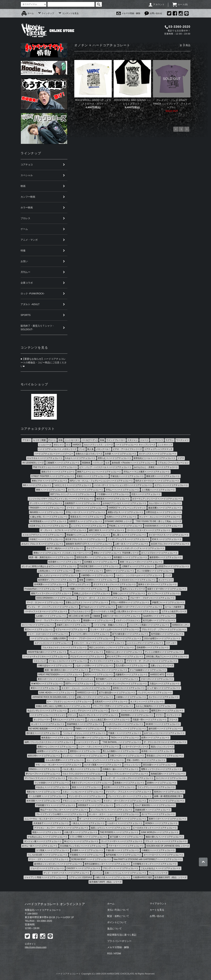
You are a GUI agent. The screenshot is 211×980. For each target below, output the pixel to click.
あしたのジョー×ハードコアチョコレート (59, 575)
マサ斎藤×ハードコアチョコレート (113, 494)
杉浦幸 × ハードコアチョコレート (88, 850)
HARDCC (77, 445)
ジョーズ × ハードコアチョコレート (47, 868)
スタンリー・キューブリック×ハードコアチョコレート (99, 643)
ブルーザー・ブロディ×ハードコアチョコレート (152, 598)
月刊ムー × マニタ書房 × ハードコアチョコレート (146, 472)
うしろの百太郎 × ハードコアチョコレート (48, 855)
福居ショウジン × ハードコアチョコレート (111, 828)
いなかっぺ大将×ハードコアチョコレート (94, 666)
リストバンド (40, 661)
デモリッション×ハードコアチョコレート (82, 801)
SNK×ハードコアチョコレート (90, 571)
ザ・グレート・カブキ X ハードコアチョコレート (63, 530)
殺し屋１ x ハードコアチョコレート (130, 535)
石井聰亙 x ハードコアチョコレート (101, 562)
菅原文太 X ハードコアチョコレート (87, 517)
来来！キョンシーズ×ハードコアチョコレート (141, 562)
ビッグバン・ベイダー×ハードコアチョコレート (85, 756)
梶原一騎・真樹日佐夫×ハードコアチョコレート (52, 557)
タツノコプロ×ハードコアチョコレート (159, 553)
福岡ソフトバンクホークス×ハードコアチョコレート (49, 742)
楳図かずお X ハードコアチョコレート (126, 512)
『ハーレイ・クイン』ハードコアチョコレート (84, 733)
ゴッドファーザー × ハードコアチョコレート (122, 841)
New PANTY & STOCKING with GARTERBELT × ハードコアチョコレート (148, 859)
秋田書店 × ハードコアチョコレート (130, 557)
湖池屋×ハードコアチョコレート (98, 620)
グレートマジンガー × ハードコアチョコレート (130, 796)
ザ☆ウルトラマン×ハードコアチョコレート (45, 778)
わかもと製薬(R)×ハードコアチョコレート (156, 706)
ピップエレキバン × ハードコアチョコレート (112, 810)
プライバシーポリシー (119, 941)
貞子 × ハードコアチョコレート (132, 819)
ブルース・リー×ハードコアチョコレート (130, 711)
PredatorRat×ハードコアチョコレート (42, 589)
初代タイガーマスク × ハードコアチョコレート (157, 481)
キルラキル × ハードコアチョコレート (45, 458)
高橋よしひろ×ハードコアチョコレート (92, 593)
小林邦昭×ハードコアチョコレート (97, 575)
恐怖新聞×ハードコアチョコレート (153, 647)
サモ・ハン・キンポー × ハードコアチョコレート (59, 765)
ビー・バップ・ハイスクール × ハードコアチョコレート (105, 467)
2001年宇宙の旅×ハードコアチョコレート (47, 652)
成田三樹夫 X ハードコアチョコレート (107, 530)
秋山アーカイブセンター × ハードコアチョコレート (64, 810)
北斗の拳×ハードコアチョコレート (92, 738)
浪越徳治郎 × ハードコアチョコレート (153, 810)
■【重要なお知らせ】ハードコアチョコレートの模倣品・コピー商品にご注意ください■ (44, 362)
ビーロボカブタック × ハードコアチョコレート (155, 828)
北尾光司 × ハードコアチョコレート (111, 702)
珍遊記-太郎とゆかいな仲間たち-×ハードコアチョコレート (63, 706)
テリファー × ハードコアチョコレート (166, 801)
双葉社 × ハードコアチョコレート (92, 476)
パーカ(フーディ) (90, 440)
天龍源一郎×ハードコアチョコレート (150, 720)
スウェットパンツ (132, 765)
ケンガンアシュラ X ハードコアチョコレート (129, 539)
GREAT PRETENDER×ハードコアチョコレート (60, 675)
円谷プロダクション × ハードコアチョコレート (55, 467)
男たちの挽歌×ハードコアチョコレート (121, 751)
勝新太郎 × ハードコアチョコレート (163, 476)
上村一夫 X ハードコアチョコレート (132, 544)
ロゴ (68, 445)
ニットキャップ (165, 445)
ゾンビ (82, 449)
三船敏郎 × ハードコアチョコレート (63, 463)
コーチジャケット (85, 679)
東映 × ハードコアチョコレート (51, 490)
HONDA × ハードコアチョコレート (161, 823)
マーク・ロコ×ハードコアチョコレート (45, 602)
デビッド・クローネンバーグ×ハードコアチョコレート (122, 684)
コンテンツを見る (68, 13)
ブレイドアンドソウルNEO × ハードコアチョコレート (61, 814)
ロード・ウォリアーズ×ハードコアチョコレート (58, 620)
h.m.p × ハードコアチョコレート (80, 458)
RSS (110, 953)
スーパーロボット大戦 (103, 611)
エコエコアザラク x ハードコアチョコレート (43, 535)
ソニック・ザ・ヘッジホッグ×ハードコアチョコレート (128, 778)
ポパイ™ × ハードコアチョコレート (158, 814)
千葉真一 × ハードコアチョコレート (125, 733)
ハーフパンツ (157, 440)
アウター (27, 440)
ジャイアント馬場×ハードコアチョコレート (149, 625)
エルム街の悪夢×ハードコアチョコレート (65, 760)
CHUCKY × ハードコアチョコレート (83, 868)
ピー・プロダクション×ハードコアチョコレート (70, 702)
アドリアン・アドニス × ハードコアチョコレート (129, 792)
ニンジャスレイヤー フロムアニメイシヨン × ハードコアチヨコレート (61, 499)
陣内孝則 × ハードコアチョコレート (47, 512)
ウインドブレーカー (116, 440)
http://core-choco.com (36, 947)
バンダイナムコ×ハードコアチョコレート (124, 724)
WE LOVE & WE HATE (79, 616)
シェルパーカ (45, 445)
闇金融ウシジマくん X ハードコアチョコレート (89, 535)
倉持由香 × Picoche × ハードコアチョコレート (133, 463)
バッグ (168, 575)
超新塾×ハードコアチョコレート (52, 751)
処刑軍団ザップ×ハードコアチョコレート (57, 580)
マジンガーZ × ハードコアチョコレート (87, 796)
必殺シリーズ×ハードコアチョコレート (95, 697)
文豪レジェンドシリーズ (162, 666)
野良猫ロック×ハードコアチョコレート (165, 756)
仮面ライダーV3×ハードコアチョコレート (167, 589)
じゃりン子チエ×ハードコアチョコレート (89, 711)
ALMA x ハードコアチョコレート (122, 517)
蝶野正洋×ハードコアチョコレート (167, 711)
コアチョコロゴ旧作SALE (81, 877)
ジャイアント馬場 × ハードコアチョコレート (45, 877)
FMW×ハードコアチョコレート (90, 729)
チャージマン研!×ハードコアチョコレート (90, 634)
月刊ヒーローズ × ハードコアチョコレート (86, 512)
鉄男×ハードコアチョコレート (155, 738)
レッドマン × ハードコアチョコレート (89, 526)
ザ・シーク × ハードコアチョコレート (97, 819)
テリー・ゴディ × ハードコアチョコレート (49, 859)
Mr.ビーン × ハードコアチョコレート (81, 841)
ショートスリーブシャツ (87, 742)
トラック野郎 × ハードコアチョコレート (89, 837)
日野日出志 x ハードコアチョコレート (164, 512)
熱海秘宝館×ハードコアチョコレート (168, 774)
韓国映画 (86, 463)
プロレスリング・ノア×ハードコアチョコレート (164, 629)
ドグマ (181, 458)
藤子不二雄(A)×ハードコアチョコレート (65, 548)
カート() (180, 5)
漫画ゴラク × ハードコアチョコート (58, 472)
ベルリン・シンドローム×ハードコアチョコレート (139, 575)
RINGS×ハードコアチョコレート (45, 769)
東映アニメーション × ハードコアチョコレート (99, 472)
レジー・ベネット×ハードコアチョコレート (99, 747)
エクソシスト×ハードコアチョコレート (53, 643)
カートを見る (157, 910)
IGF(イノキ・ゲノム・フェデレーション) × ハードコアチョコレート (101, 481)
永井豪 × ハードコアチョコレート (121, 454)
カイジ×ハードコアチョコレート (171, 778)
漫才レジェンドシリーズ (134, 589)
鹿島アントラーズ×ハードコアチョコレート (51, 593)
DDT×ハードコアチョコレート (80, 684)
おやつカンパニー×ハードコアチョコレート (164, 733)
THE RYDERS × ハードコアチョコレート (119, 832)
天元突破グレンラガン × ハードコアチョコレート (83, 846)
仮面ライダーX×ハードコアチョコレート (122, 616)
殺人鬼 (90, 449)
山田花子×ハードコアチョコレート (173, 566)
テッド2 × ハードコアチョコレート (46, 503)
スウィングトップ (124, 805)
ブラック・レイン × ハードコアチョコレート (166, 841)
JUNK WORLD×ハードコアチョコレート (160, 832)
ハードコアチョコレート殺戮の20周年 (48, 638)
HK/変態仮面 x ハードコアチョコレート (48, 521)
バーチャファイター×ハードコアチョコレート (46, 611)
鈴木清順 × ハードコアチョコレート (43, 801)
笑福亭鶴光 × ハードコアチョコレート (85, 724)
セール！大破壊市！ (174, 607)
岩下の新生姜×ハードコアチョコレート (130, 634)
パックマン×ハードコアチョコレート (155, 693)
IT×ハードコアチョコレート (129, 638)
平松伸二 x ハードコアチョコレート (126, 526)
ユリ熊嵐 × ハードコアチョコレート (158, 490)
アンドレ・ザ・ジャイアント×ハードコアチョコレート (53, 607)
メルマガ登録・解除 (128, 13)
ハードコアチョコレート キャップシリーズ (135, 445)
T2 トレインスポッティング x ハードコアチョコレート (139, 548)
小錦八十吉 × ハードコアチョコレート (113, 877)
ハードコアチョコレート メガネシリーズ (57, 449)
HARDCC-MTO (157, 675)
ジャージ (144, 440)
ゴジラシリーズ (173, 715)
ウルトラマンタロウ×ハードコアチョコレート (84, 774)
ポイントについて (117, 922)
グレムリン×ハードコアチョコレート (86, 652)
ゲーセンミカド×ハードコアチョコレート (68, 661)
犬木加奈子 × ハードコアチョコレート (51, 823)
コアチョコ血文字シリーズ (174, 611)
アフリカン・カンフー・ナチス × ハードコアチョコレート (61, 828)
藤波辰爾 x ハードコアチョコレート (165, 508)
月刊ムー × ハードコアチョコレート (122, 490)
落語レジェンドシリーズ (162, 747)
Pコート (52, 440)
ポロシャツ (59, 445)
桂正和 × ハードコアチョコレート (119, 787)
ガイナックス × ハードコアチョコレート (158, 454)
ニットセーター (72, 440)
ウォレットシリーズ (158, 873)
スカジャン (115, 589)
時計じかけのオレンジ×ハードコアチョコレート (112, 647)
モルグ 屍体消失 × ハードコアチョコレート (155, 805)
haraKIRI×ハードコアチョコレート (159, 616)
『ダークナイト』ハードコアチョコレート (126, 729)
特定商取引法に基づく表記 (122, 935)
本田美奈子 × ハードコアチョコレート (96, 805)
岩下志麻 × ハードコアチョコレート (127, 837)
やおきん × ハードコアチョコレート (53, 787)
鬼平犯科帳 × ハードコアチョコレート (124, 855)
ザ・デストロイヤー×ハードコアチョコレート (165, 742)
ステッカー (171, 643)
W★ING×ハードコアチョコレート (47, 684)
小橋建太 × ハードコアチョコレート (158, 850)
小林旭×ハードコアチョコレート (131, 697)
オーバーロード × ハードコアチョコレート (164, 855)
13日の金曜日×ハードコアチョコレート (162, 638)
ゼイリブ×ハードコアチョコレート (164, 593)
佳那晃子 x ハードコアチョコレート (86, 521)
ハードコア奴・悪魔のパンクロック (110, 625)
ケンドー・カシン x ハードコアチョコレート (160, 517)
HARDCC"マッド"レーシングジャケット (127, 508)
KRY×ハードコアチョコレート (120, 571)
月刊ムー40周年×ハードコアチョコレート (130, 602)
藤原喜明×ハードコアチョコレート (166, 557)
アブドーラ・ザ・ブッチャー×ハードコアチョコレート (152, 661)
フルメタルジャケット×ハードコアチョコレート (65, 647)
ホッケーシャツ (166, 580)
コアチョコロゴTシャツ (80, 584)
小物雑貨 (96, 616)
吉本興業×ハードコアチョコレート (50, 584)
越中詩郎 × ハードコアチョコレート (165, 729)
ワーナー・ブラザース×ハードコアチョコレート (91, 638)
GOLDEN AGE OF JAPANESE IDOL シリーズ (168, 846)
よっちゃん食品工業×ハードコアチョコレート (109, 720)
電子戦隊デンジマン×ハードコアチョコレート (117, 679)
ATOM (118, 953)
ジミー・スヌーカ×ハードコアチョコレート (48, 634)
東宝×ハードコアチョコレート (45, 688)
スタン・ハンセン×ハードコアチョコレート (83, 792)
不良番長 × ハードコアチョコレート (87, 855)
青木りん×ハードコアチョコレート (69, 720)
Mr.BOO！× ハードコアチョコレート (163, 724)
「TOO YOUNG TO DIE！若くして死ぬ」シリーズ (158, 521)
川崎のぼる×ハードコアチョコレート (55, 666)
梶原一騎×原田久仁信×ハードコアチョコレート (67, 670)
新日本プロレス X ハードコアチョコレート (85, 539)
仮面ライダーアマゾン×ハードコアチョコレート (140, 607)
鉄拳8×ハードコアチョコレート (162, 783)
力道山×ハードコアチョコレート (165, 684)
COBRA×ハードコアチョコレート (101, 580)
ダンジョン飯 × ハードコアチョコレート (43, 841)
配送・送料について (118, 916)
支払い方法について (118, 910)
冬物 (60, 440)
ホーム (28, 13)
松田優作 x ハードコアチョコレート (65, 562)
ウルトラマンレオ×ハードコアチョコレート (128, 774)
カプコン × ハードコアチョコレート (171, 485)
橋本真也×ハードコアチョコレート (58, 738)
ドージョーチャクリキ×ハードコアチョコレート (45, 657)
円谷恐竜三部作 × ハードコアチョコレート (99, 566)
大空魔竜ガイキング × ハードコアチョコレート (155, 864)
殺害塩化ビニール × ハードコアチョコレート (155, 458)
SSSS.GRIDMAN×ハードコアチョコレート (56, 598)
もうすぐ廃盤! (40, 440)
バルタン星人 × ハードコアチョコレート (81, 769)
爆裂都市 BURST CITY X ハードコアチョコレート (89, 544)
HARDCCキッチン (181, 625)
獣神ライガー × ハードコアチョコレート (168, 819)
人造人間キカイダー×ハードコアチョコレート (137, 611)
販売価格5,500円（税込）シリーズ (170, 877)
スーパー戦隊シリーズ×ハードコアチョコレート (85, 589)
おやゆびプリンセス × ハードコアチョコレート (125, 503)
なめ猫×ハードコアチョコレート (51, 616)
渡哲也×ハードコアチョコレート (85, 751)
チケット (72, 715)
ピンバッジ (97, 873)
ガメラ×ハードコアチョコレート (164, 697)
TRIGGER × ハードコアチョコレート (47, 508)
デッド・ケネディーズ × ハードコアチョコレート (67, 873)
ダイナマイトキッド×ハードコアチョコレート (115, 584)
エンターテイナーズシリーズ (135, 747)
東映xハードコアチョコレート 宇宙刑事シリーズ (116, 553)
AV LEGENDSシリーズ (33, 463)
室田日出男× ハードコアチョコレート (94, 557)
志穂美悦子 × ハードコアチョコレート (82, 503)
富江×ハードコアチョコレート (39, 629)
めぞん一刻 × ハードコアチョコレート (40, 846)
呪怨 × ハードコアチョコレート (47, 832)
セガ (107, 463)
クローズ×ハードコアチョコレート (157, 679)
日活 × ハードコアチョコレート (146, 494)
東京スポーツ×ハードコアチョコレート (56, 679)
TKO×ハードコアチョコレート (125, 738)
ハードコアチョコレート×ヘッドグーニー (54, 454)
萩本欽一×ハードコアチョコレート (158, 751)
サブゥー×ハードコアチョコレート (71, 629)
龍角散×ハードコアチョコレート (129, 783)
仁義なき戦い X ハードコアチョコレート (49, 517)
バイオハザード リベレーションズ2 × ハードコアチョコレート (123, 485)
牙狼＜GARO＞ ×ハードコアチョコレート (146, 760)
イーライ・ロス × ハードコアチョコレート (86, 508)
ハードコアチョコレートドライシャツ (48, 715)
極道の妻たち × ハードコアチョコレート (165, 837)
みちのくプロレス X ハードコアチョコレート (43, 544)
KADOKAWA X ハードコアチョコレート (163, 526)
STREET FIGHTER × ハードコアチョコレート (53, 476)
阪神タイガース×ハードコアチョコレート (158, 584)
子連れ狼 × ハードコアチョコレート (122, 850)
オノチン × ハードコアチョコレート (147, 702)
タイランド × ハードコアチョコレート (86, 490)
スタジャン (133, 440)
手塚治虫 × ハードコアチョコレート (127, 476)
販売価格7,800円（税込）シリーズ (105, 882)
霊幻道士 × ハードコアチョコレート (43, 733)
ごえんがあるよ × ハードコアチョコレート (161, 868)
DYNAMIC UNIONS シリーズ (118, 521)
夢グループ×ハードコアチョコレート (43, 774)
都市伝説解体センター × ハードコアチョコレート (108, 864)
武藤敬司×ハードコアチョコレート (132, 675)
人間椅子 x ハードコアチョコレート (138, 566)
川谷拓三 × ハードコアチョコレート (46, 539)
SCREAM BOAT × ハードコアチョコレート (91, 859)
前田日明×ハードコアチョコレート (44, 756)
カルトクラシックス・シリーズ (98, 445)
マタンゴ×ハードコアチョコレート (84, 778)
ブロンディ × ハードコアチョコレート (121, 868)
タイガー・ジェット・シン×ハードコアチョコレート (86, 688)
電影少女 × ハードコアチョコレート (43, 792)
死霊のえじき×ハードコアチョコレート (124, 652)
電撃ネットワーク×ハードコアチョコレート (161, 769)
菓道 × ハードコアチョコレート (87, 787)
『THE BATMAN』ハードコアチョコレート (121, 742)
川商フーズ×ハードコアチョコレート (127, 756)
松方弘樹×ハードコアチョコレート (159, 620)
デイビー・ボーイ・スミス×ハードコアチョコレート (103, 598)
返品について (115, 929)
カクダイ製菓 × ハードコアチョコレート (103, 765)
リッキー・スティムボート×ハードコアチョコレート (115, 629)
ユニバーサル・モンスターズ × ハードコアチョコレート (51, 819)
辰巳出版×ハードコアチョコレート (159, 765)
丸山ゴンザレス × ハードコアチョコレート (47, 711)
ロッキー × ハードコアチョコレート (48, 724)
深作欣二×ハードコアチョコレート (129, 688)
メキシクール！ (103, 449)
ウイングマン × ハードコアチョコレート (156, 787)
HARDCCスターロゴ (87, 693)
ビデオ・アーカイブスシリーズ (127, 449)
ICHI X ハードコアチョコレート (167, 539)
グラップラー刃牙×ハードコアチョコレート (113, 706)
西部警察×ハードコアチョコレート (137, 715)
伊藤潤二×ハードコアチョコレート (168, 602)
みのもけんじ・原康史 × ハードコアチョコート (156, 467)
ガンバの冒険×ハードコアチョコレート (155, 571)
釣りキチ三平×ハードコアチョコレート (125, 657)
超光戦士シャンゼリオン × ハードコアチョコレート (58, 864)
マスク (170, 675)
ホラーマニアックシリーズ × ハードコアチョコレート (157, 499)
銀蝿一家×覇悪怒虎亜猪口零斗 (168, 796)
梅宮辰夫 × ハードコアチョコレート (113, 499)
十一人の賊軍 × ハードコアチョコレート (47, 796)
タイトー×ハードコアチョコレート (38, 625)
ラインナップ (46, 13)
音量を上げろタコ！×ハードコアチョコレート (87, 602)
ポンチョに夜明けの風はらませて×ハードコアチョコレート (49, 566)
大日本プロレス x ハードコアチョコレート (49, 526)
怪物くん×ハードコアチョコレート (129, 593)
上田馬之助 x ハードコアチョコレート (56, 571)
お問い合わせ (153, 13)
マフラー (160, 715)
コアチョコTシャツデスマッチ (158, 449)
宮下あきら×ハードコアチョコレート (98, 607)
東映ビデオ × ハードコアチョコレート (50, 481)
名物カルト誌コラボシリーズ (89, 454)
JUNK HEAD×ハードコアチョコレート (57, 693)
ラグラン (170, 440)
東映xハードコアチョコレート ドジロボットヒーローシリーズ (62, 553)
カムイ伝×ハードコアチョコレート (165, 503)
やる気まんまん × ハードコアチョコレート (48, 837)
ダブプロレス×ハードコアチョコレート (109, 670)
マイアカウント (158, 904)
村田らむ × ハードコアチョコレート (115, 458)
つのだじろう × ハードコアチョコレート (73, 485)
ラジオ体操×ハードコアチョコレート (52, 783)
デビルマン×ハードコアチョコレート (87, 657)
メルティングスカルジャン (128, 620)
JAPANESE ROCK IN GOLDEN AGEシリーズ (53, 697)
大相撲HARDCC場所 (142, 877)
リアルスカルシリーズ (80, 611)
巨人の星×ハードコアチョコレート (132, 666)
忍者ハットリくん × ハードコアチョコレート (126, 873)
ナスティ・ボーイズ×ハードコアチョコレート (125, 801)
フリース (173, 720)
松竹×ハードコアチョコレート (99, 675)
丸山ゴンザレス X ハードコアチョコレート (98, 715)
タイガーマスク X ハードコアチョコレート (169, 535)
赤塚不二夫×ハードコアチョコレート (74, 625)
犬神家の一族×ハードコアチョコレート (120, 769)
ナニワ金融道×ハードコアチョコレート (148, 670)
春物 (81, 580)
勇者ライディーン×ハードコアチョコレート (92, 783)
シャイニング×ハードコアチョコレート (145, 643)
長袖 (102, 440)
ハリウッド (98, 463)
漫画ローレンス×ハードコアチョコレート (57, 747)
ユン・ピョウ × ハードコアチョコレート (105, 760)
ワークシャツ (182, 440)
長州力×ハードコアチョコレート (169, 792)
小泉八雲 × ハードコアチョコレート (81, 832)
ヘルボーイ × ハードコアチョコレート (125, 823)
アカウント (156, 5)
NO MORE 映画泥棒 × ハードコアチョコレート (51, 729)
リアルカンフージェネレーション (173, 463)
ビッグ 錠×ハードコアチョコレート (164, 688)
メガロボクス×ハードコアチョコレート (138, 580)
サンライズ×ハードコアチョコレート (107, 661)
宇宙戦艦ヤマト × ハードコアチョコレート (56, 805)
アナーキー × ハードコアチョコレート (126, 846)
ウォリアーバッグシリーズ (99, 548)
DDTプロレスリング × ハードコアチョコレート (72, 494)
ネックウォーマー (42, 720)
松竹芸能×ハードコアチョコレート (167, 634)
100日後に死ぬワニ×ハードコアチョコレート (167, 657)
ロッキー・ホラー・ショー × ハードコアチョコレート (114, 814)
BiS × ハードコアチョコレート (37, 485)
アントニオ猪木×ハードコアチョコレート (164, 652)
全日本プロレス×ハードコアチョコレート (170, 544)
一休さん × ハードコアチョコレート (88, 823)
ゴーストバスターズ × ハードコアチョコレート (149, 530)
